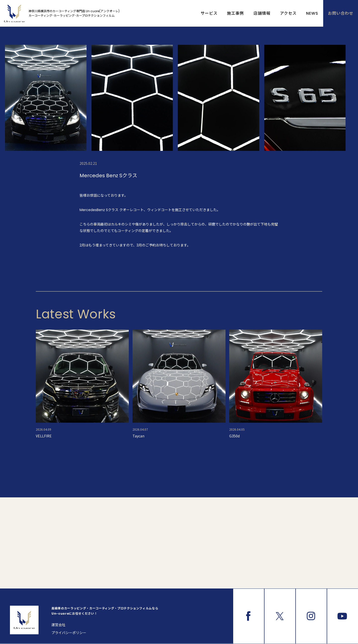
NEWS (312, 13)
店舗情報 (262, 13)
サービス (209, 13)
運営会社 (58, 625)
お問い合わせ (341, 13)
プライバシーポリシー (69, 633)
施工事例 (235, 13)
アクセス (288, 13)
